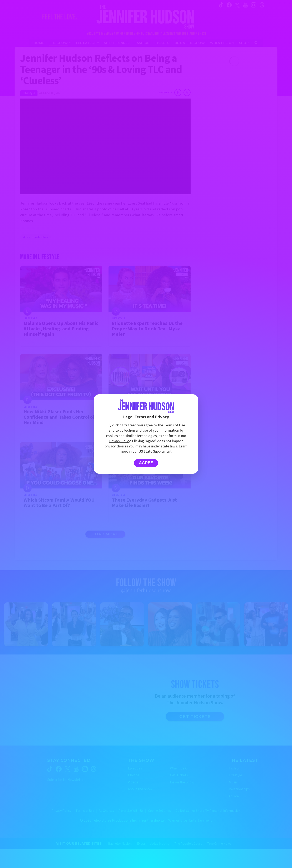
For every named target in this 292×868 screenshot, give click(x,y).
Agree (146, 463)
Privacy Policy (120, 441)
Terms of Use (174, 425)
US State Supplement (155, 451)
